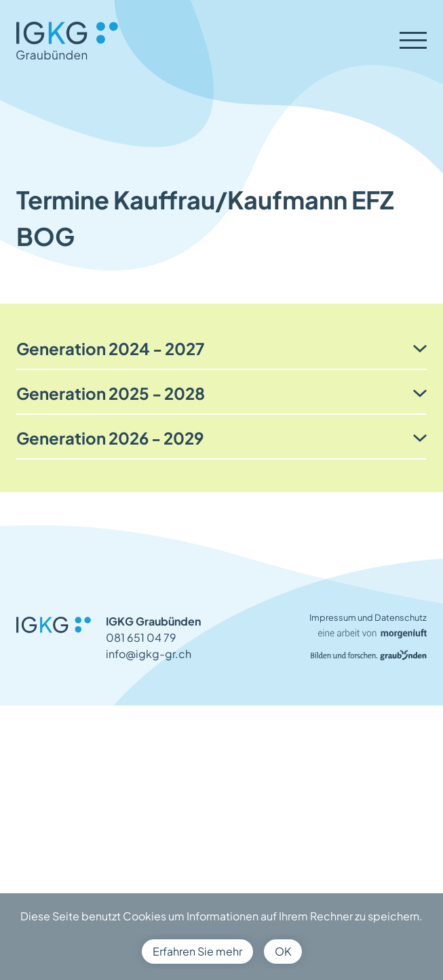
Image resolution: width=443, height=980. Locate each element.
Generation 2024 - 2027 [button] (110, 348)
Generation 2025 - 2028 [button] (111, 393)
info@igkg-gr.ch (149, 654)
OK (283, 951)
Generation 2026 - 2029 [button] (110, 438)
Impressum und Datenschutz (368, 617)
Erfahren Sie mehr (197, 951)
